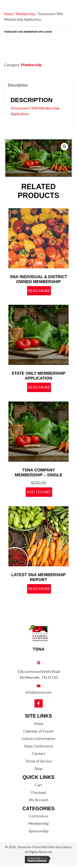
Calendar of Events (38, 731)
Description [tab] (18, 85)
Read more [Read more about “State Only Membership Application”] (39, 387)
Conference (38, 816)
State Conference (39, 746)
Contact (39, 753)
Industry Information (39, 738)
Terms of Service (39, 761)
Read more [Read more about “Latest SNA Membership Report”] (39, 589)
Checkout (39, 792)
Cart (38, 785)
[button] (64, 147)
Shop (38, 769)
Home (9, 14)
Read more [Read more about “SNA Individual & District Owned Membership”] (39, 291)
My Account (39, 800)
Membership (25, 14)
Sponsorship (39, 831)
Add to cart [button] (39, 492)
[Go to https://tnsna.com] (39, 638)
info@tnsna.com (38, 692)
